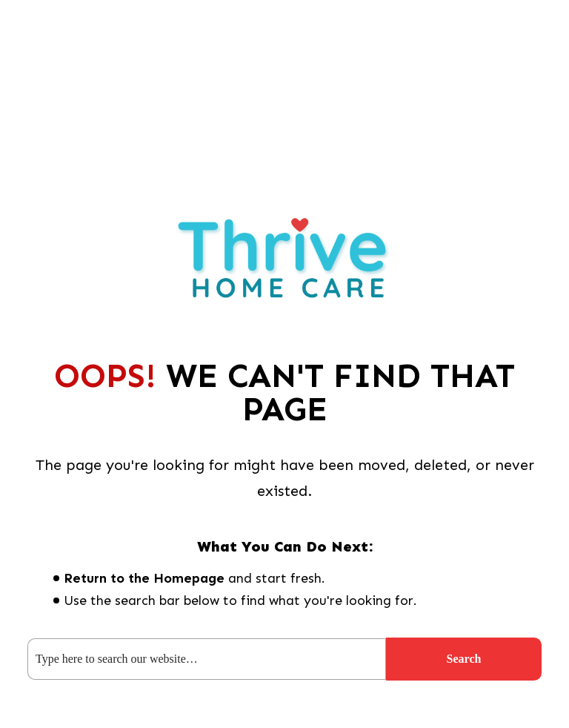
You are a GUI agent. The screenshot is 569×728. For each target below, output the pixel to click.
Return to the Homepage (144, 578)
